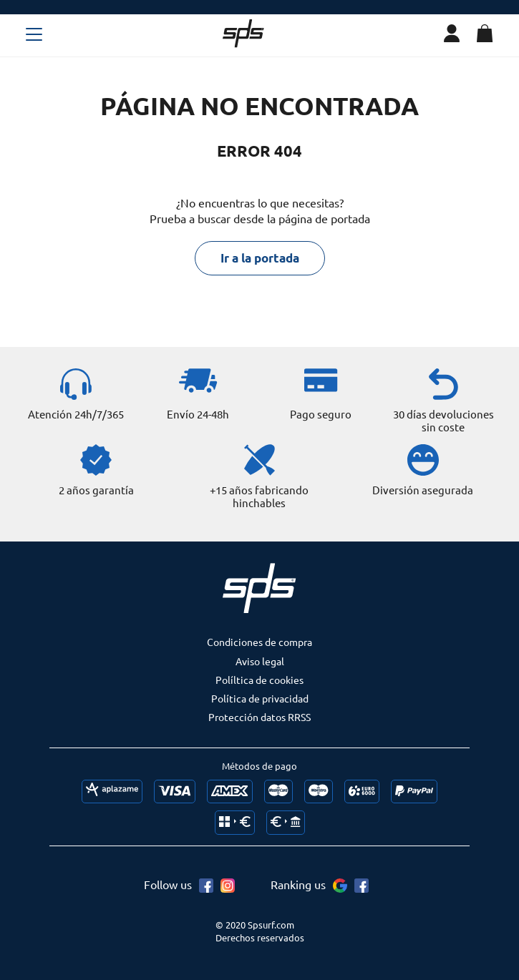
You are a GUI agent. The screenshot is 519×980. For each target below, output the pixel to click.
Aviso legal (260, 661)
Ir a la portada (260, 258)
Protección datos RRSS (259, 717)
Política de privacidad (260, 698)
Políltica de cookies (259, 680)
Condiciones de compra (259, 642)
